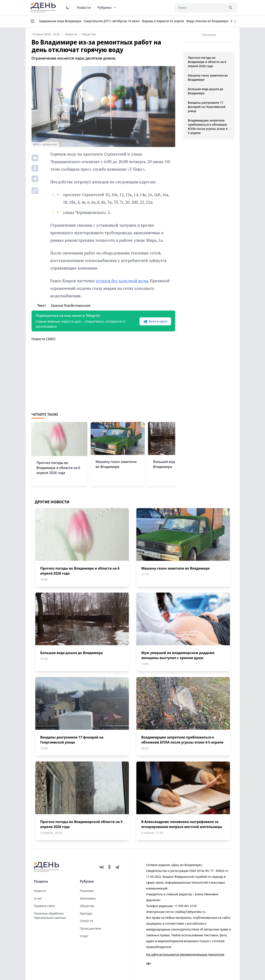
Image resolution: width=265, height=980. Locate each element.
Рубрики (107, 8)
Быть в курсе (155, 321)
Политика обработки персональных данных (50, 915)
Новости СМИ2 (44, 339)
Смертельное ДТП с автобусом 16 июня (112, 21)
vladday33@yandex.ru (190, 912)
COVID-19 (87, 921)
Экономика (88, 898)
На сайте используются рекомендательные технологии (185, 954)
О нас (38, 898)
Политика (87, 891)
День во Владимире (44, 8)
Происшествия (91, 928)
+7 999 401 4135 (185, 906)
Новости (84, 8)
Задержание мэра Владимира (60, 21)
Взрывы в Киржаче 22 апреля (163, 21)
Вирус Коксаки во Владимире (207, 21)
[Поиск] (200, 8)
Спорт (84, 936)
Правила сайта (44, 906)
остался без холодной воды (122, 281)
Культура (86, 913)
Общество (87, 906)
